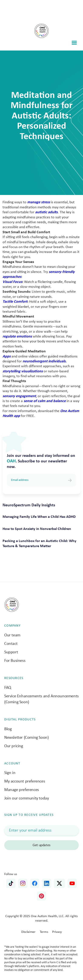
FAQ (8, 688)
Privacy (57, 932)
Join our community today (26, 798)
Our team (12, 635)
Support (11, 652)
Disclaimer (28, 932)
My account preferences (25, 781)
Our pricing (14, 746)
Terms (44, 932)
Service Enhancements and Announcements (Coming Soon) (41, 699)
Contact (11, 644)
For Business (15, 661)
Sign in (10, 773)
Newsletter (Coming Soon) (26, 738)
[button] (74, 43)
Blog (8, 729)
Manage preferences (22, 790)
